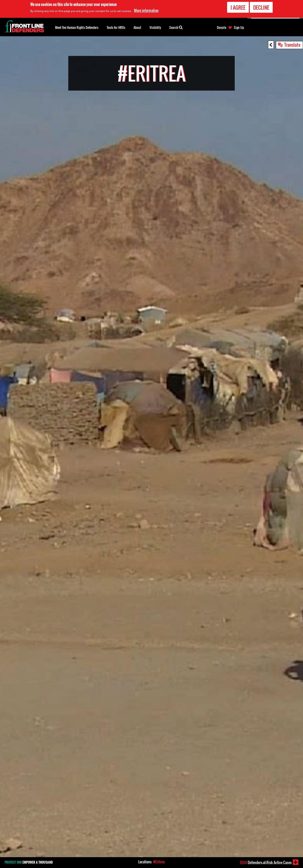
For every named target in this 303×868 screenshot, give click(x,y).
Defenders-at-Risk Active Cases (266, 862)
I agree (238, 7)
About (137, 27)
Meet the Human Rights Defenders (77, 27)
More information (146, 10)
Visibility (155, 27)
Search (176, 27)
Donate (222, 28)
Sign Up (239, 28)
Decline (261, 7)
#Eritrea (159, 862)
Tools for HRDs (116, 27)
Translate (292, 45)
